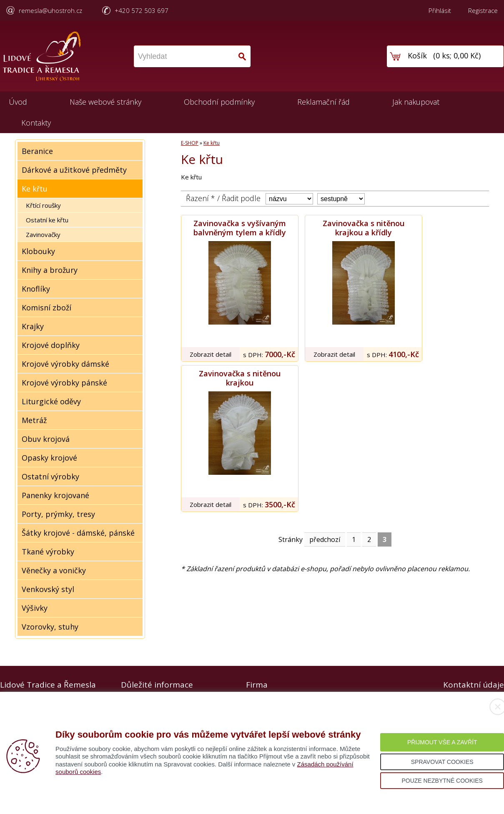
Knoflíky (36, 289)
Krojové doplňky (51, 345)
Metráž (34, 420)
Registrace (483, 10)
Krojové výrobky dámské (65, 364)
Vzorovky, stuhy (50, 627)
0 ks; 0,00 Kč (457, 55)
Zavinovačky (43, 234)
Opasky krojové (49, 458)
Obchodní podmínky (219, 102)
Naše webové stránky (105, 102)
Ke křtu (35, 189)
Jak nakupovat (416, 102)
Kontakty (36, 123)
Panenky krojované (55, 495)
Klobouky (38, 251)
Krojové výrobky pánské (64, 383)
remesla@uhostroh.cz (50, 10)
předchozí (325, 539)
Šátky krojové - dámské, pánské (78, 533)
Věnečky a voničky (54, 570)
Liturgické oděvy (51, 401)
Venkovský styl (48, 589)
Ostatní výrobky (50, 476)
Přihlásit (440, 10)
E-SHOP (190, 143)
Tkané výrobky (48, 552)
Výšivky (35, 608)
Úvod (18, 102)
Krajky (33, 326)
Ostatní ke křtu (47, 220)
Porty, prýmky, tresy (58, 514)
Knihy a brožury (50, 270)
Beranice (37, 151)
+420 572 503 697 (142, 10)
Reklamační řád (323, 102)
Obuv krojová (46, 439)
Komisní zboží (46, 307)
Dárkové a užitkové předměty (74, 170)
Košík (417, 55)
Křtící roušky (43, 205)
